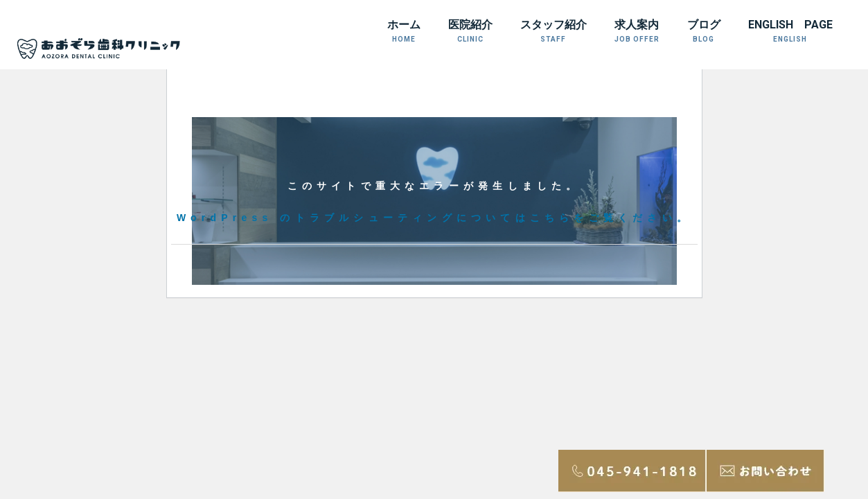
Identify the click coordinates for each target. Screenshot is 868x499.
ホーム (404, 30)
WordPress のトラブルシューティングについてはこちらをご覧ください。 (434, 218)
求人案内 (637, 30)
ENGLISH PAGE (790, 30)
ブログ (704, 30)
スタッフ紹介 (553, 30)
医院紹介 (470, 30)
